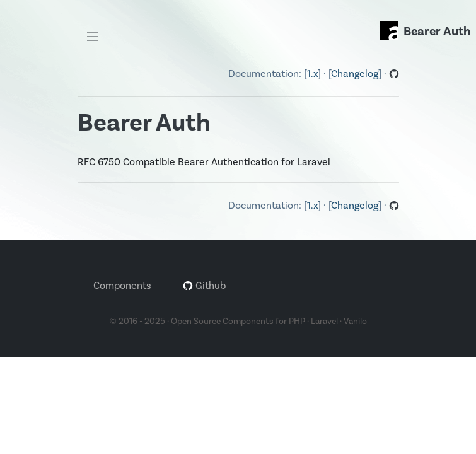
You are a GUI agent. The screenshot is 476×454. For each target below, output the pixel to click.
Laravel (324, 322)
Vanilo (355, 322)
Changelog (355, 74)
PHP (297, 322)
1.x (312, 74)
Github (204, 286)
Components (122, 286)
